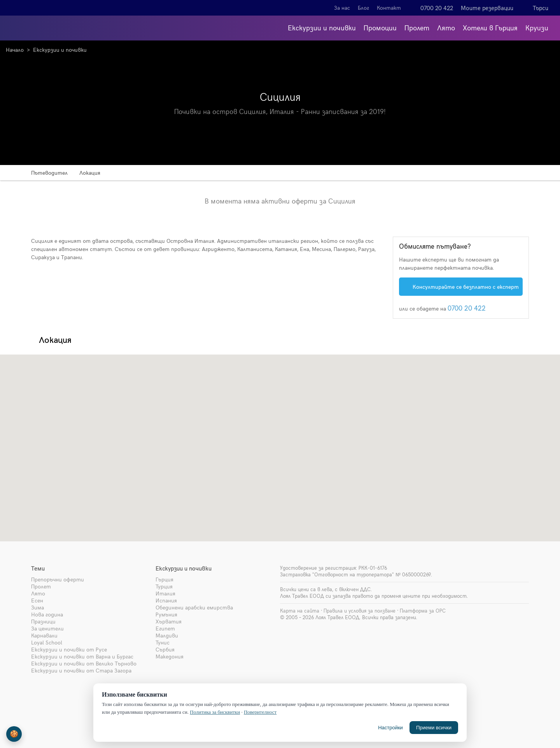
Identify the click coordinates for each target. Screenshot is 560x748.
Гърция (164, 579)
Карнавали (44, 635)
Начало (15, 50)
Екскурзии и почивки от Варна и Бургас (82, 656)
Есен (37, 600)
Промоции (380, 27)
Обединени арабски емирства (194, 607)
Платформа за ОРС (423, 611)
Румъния (166, 614)
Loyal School (47, 642)
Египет (165, 628)
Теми (38, 568)
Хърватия (169, 621)
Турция (164, 586)
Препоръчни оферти (58, 579)
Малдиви (167, 635)
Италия (165, 593)
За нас (342, 8)
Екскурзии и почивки (322, 27)
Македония (170, 656)
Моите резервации (487, 8)
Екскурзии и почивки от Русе (69, 649)
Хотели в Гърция (490, 27)
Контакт (389, 8)
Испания (166, 600)
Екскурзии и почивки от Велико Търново (84, 663)
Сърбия (165, 649)
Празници (43, 621)
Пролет (417, 27)
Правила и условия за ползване (360, 611)
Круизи (537, 27)
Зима (38, 607)
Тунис (163, 642)
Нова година (47, 614)
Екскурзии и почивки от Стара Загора (81, 670)
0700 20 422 (437, 8)
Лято (446, 27)
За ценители (47, 628)
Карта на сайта (300, 611)
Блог (363, 8)
